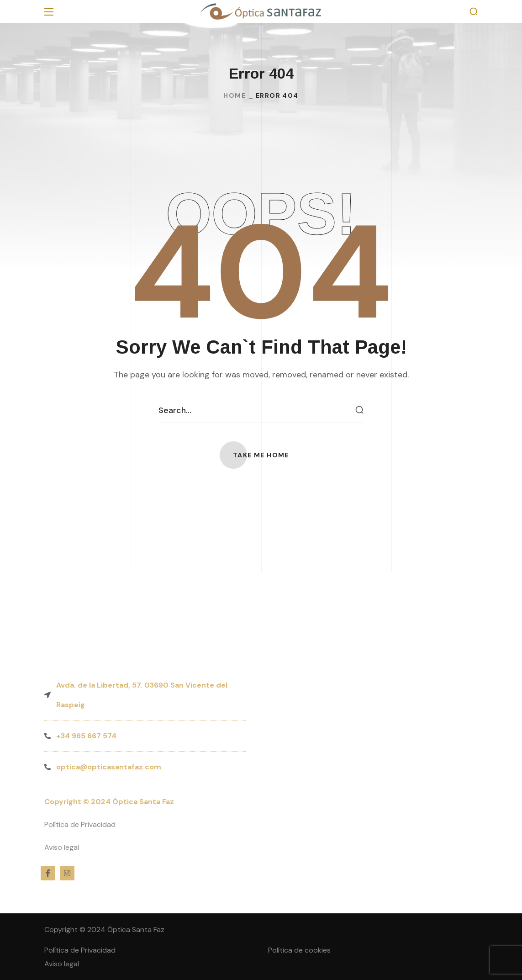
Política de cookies (299, 950)
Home (235, 95)
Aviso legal (62, 847)
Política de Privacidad (80, 824)
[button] (474, 12)
